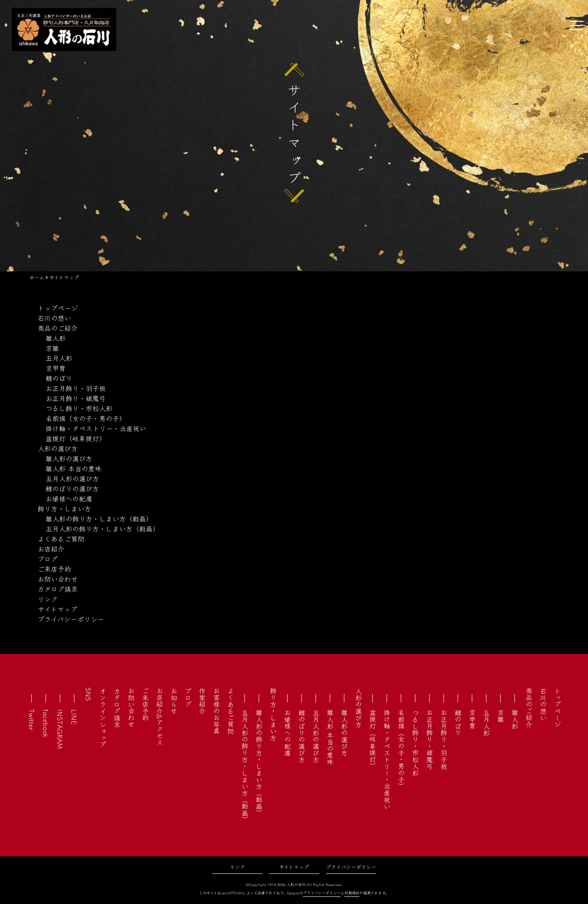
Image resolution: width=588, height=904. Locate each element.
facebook (46, 723)
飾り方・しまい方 (64, 508)
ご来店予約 (54, 569)
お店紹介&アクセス (160, 716)
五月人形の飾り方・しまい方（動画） (102, 529)
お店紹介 (51, 549)
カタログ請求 (58, 589)
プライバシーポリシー (71, 619)
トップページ (58, 308)
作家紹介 (202, 701)
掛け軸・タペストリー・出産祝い (96, 428)
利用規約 (352, 893)
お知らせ (174, 701)
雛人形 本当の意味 (74, 468)
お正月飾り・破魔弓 (76, 398)
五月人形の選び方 (72, 478)
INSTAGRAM (60, 729)
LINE (74, 717)
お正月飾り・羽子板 (76, 388)
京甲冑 (56, 368)
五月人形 (59, 358)
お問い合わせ (58, 579)
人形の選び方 (58, 448)
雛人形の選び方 (69, 458)
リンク (48, 599)
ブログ (48, 559)
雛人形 (56, 338)
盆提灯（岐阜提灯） (76, 438)
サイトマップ (57, 609)
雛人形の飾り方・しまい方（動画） (99, 518)
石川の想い (54, 318)
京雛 (52, 348)
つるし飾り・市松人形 (79, 408)
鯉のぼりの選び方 (72, 488)
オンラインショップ (103, 718)
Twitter (32, 720)
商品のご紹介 (58, 328)
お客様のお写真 (216, 711)
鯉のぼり (59, 378)
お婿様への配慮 (69, 498)
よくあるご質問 (61, 539)
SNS (89, 694)
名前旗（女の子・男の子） (86, 418)
